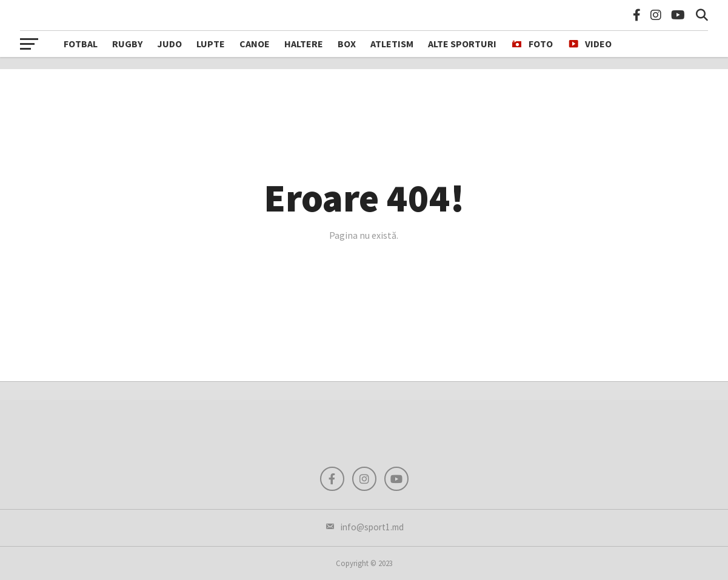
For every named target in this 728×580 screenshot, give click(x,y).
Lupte (211, 44)
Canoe (255, 44)
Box (347, 44)
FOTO (532, 44)
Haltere (304, 44)
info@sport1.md (364, 527)
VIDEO (589, 44)
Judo (169, 44)
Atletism (392, 44)
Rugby (127, 44)
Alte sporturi (462, 44)
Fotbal (81, 44)
